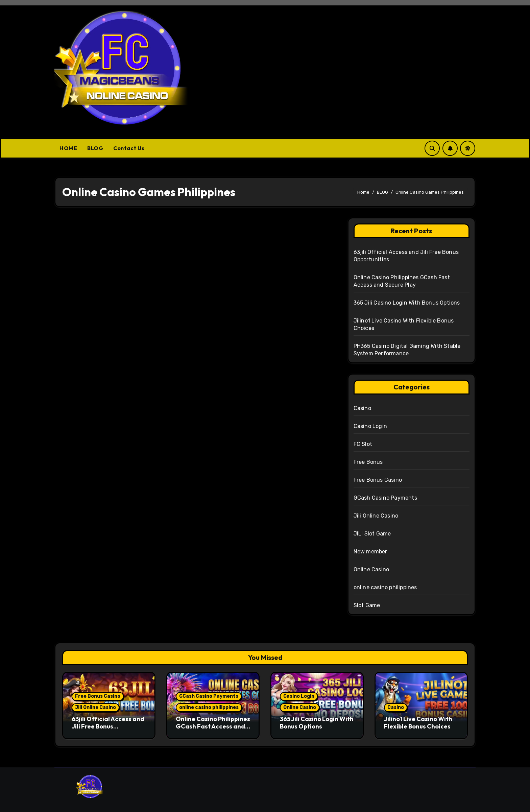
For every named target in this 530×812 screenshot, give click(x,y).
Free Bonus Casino (378, 480)
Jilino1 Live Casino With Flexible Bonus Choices (418, 723)
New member (370, 552)
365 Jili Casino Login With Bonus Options (407, 303)
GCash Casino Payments (385, 498)
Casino (362, 408)
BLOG (95, 148)
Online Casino (371, 569)
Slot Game (367, 605)
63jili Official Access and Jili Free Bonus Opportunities (108, 726)
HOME (68, 148)
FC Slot (363, 444)
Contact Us (129, 148)
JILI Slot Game (372, 534)
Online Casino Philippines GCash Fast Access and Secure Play (213, 726)
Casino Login (370, 426)
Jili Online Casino (376, 516)
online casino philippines (385, 587)
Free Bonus (368, 462)
